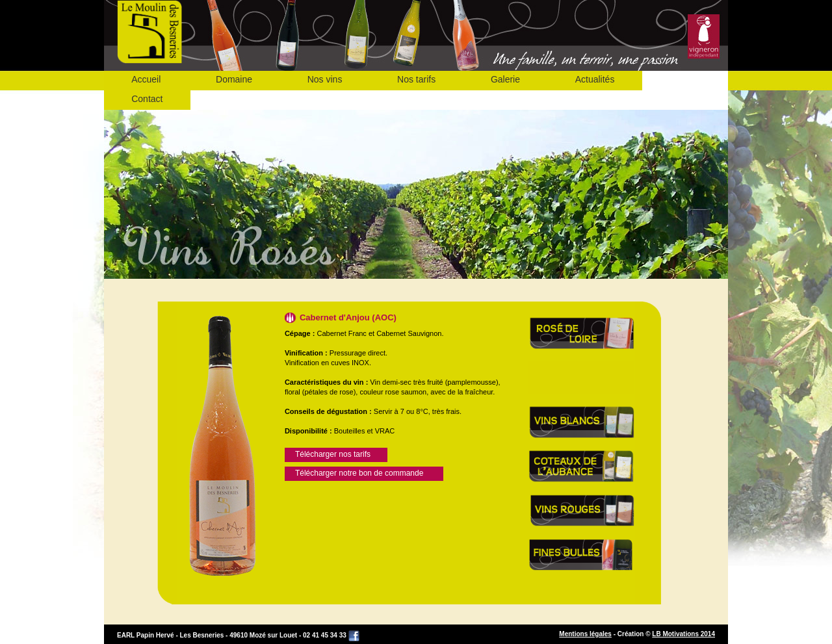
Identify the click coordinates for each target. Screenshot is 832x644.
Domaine (234, 79)
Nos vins (325, 79)
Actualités (595, 79)
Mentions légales (585, 634)
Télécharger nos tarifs (333, 454)
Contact (147, 99)
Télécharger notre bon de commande (359, 473)
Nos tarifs (416, 79)
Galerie (505, 79)
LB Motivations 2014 (683, 634)
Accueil (146, 79)
